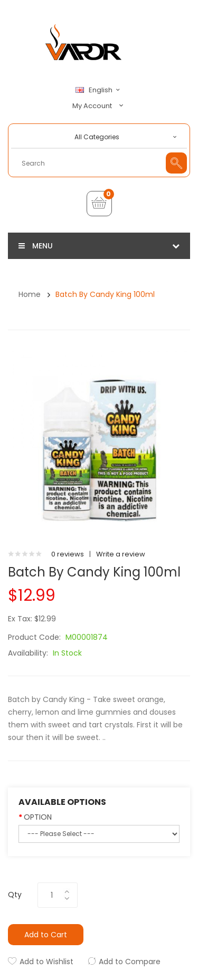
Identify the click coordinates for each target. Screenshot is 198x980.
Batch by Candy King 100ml (105, 294)
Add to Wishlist (46, 962)
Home (30, 294)
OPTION (38, 817)
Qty (15, 895)
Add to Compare (130, 962)
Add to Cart (46, 935)
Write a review (121, 554)
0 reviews (68, 554)
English (99, 90)
